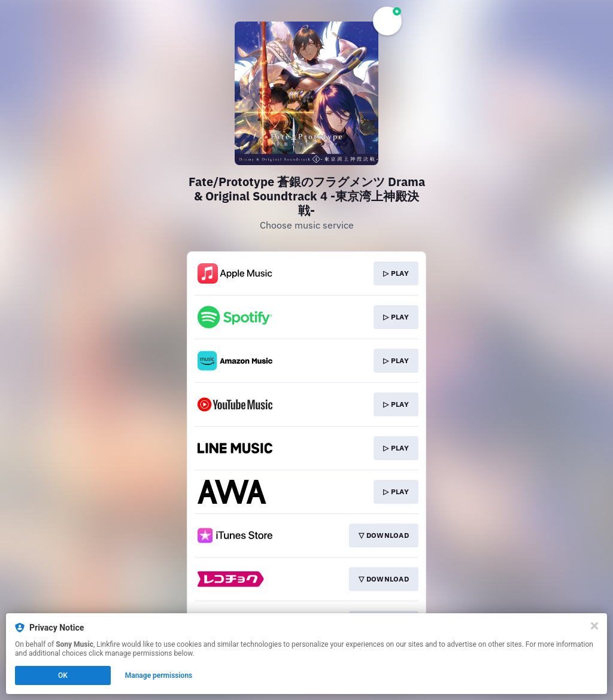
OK (63, 675)
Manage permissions (159, 675)
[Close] (594, 626)
